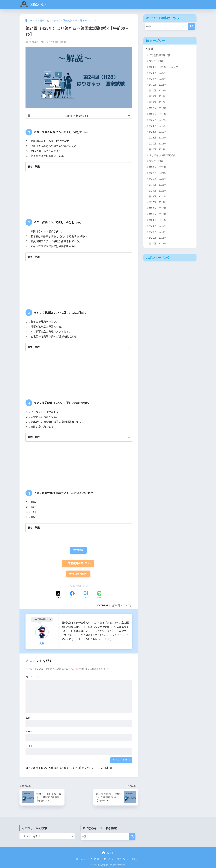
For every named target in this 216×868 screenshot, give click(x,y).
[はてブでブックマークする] (86, 595)
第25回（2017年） (159, 120)
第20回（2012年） (159, 149)
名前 (28, 718)
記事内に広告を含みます (77, 116)
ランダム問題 (156, 61)
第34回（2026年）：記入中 (164, 67)
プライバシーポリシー (129, 859)
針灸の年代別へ (78, 574)
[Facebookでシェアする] (72, 595)
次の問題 (78, 550)
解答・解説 (34, 166)
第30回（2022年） (159, 91)
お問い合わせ (108, 859)
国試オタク (34, 5)
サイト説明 (93, 859)
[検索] (192, 26)
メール (29, 732)
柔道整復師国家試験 (160, 55)
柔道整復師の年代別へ (78, 563)
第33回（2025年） (159, 73)
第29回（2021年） (159, 96)
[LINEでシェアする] (99, 595)
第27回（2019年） (159, 108)
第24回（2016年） (122, 605)
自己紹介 (81, 859)
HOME (108, 853)
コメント (32, 677)
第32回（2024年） (159, 79)
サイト (29, 746)
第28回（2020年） (159, 102)
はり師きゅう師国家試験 (162, 155)
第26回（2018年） (159, 114)
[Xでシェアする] (58, 595)
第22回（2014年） (159, 138)
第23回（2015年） (159, 132)
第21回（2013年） (159, 144)
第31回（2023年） (159, 85)
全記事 (150, 49)
